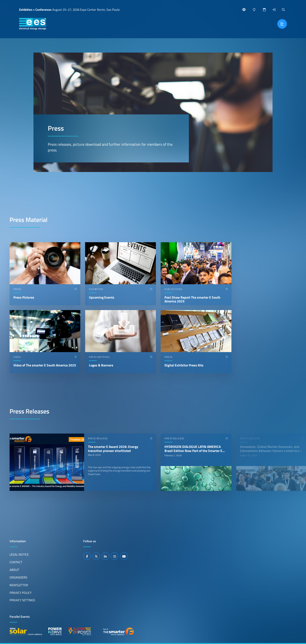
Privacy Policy (21, 593)
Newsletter (19, 585)
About (14, 570)
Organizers (18, 577)
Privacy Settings (22, 600)
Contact (16, 562)
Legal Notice (19, 554)
